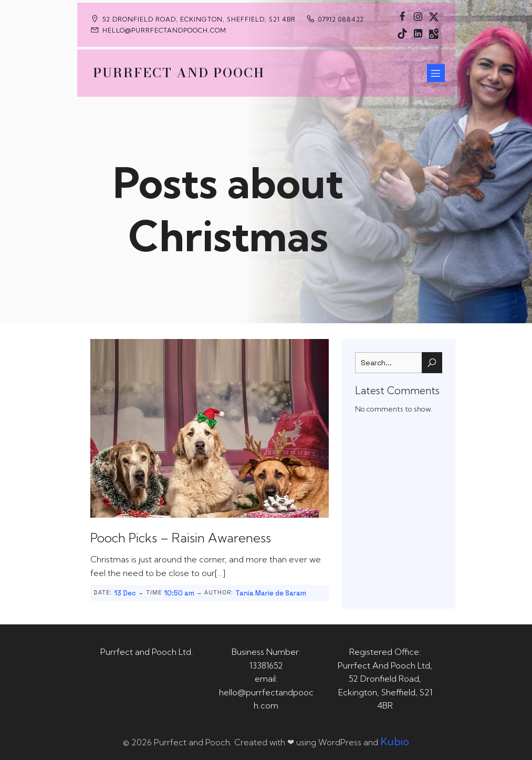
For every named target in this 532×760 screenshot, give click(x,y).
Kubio (395, 741)
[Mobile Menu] (436, 73)
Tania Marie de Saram (271, 593)
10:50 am (179, 593)
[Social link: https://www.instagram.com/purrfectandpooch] (418, 16)
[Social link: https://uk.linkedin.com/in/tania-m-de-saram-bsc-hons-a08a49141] (418, 33)
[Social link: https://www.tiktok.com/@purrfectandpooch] (402, 33)
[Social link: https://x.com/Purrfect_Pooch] (434, 16)
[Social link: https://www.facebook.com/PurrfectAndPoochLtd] (402, 16)
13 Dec (125, 593)
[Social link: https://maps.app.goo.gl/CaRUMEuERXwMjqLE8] (434, 33)
